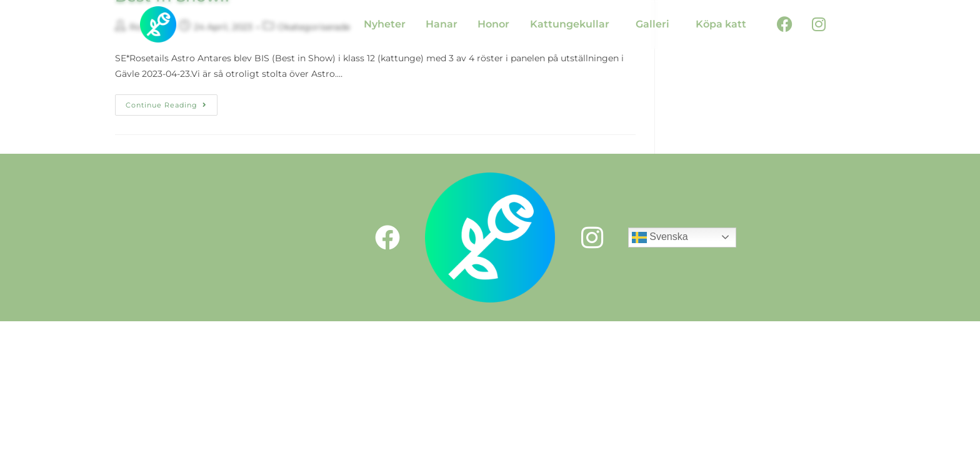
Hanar (442, 24)
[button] (573, 24)
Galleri (652, 24)
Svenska (660, 237)
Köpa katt (721, 24)
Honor (493, 24)
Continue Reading (172, 102)
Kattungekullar (570, 24)
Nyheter (385, 24)
